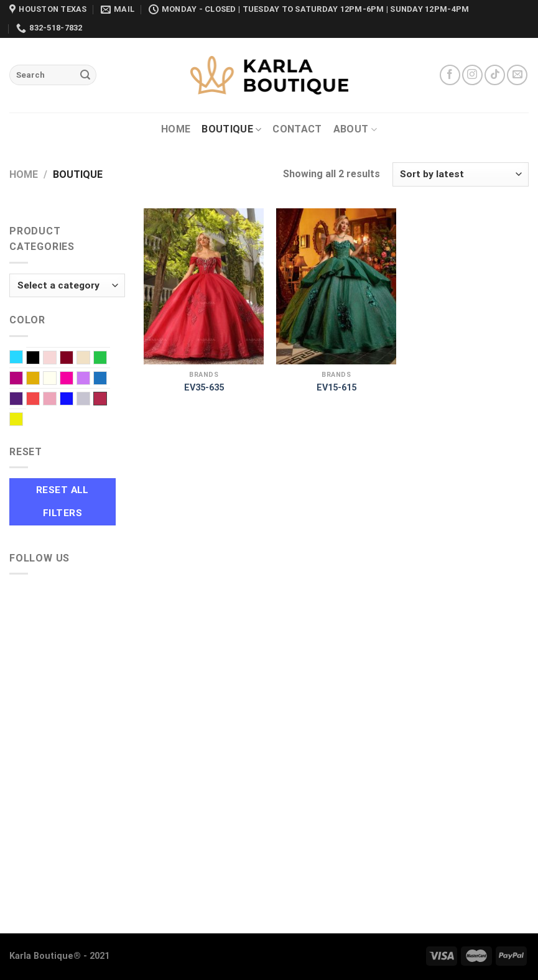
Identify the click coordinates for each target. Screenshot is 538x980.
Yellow (23, 420)
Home (176, 129)
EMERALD (107, 359)
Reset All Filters (63, 502)
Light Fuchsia (73, 379)
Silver (90, 400)
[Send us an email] (517, 75)
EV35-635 (204, 388)
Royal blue (73, 400)
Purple (23, 400)
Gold (39, 379)
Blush (56, 359)
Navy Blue (107, 379)
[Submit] (85, 75)
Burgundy (73, 359)
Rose (56, 400)
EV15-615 (336, 388)
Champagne (90, 359)
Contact (297, 129)
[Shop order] (461, 174)
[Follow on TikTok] (495, 75)
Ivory (56, 379)
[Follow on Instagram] (472, 75)
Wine (100, 399)
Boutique (231, 129)
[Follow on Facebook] (450, 75)
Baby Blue (23, 358)
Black (39, 359)
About (355, 129)
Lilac (90, 379)
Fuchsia (23, 379)
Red (39, 400)
